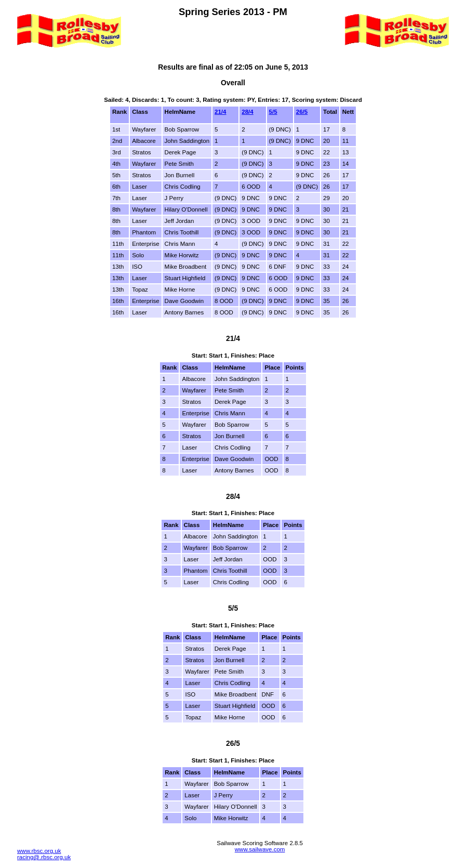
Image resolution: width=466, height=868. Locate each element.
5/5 (273, 112)
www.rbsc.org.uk (39, 851)
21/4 (220, 112)
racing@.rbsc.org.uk (44, 857)
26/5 (302, 112)
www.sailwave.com (260, 849)
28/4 (247, 112)
